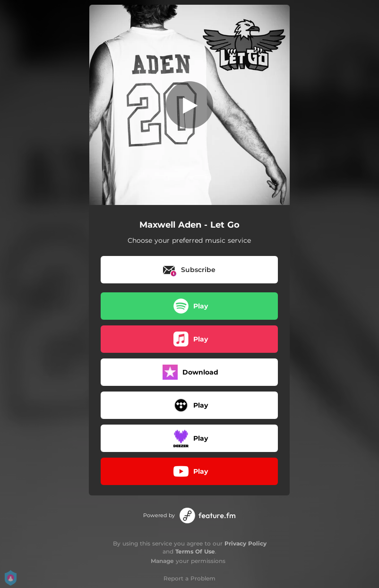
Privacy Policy (245, 543)
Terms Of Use (195, 551)
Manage (162, 561)
